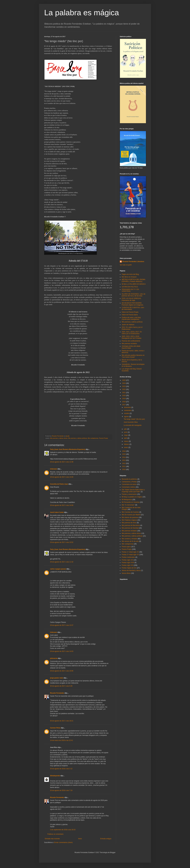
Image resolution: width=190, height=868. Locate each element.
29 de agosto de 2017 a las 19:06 (62, 671)
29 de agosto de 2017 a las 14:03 (62, 651)
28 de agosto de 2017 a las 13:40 (62, 477)
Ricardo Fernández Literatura (133, 262)
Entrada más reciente (52, 839)
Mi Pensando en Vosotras (131, 502)
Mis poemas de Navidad (130, 528)
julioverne (54, 658)
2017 (124, 405)
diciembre (128, 407)
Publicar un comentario (55, 834)
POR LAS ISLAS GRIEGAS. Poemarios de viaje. (132, 299)
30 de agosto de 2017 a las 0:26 (61, 686)
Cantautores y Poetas (129, 482)
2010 (124, 469)
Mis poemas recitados (129, 344)
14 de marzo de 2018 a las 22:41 (61, 740)
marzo (126, 441)
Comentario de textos (129, 484)
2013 (124, 460)
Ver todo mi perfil (126, 265)
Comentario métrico (129, 487)
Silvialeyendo (55, 776)
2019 (124, 399)
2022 (124, 389)
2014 (124, 457)
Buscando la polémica (129, 479)
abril (126, 438)
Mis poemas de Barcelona (131, 525)
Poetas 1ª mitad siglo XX (130, 552)
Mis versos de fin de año (130, 541)
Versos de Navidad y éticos (131, 570)
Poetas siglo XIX (127, 560)
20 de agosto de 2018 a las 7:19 (61, 790)
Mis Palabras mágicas (129, 520)
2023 (124, 386)
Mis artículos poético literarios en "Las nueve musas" (133, 356)
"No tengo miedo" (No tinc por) (134, 419)
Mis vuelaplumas (93, 438)
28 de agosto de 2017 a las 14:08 (62, 505)
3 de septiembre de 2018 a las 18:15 (63, 830)
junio (126, 432)
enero (126, 447)
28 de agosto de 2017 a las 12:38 (62, 462)
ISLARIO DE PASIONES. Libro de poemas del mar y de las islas (134, 295)
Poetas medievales (128, 557)
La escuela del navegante (133, 425)
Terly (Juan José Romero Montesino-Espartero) (68, 449)
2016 (124, 451)
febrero (127, 444)
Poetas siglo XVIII (128, 563)
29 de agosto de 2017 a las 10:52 (62, 542)
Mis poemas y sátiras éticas (59, 438)
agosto (127, 417)
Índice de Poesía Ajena (130, 315)
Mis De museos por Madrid (131, 515)
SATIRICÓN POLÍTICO (130, 287)
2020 (124, 396)
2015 (124, 454)
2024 (124, 383)
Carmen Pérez (55, 728)
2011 (124, 466)
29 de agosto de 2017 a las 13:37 (62, 625)
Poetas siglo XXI (127, 565)
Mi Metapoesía (127, 500)
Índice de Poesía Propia (130, 312)
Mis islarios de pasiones (130, 517)
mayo (126, 435)
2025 (124, 380)
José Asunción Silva (131, 422)
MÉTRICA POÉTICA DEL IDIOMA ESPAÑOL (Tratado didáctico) (133, 280)
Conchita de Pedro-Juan (59, 484)
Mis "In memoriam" (128, 505)
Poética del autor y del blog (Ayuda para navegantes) (131, 318)
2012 (124, 463)
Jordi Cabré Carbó (57, 512)
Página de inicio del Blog (130, 274)
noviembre (128, 410)
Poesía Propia (103, 438)
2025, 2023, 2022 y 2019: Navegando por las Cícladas (132, 337)
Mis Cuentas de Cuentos (130, 512)
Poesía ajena (126, 547)
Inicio (80, 839)
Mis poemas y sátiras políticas (78, 438)
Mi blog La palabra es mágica (132, 497)
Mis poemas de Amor (129, 523)
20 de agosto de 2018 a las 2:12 (61, 769)
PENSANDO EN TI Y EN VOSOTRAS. (130, 290)
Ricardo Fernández (57, 693)
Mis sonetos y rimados (129, 539)
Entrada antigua (106, 839)
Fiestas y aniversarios (129, 494)
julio (126, 429)
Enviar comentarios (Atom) (63, 842)
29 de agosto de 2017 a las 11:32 (62, 562)
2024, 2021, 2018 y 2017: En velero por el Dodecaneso (132, 333)
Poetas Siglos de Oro (129, 568)
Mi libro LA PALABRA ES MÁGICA (134, 284)
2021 (124, 393)
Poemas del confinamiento (131, 341)
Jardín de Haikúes (128, 325)
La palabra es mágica (82, 13)
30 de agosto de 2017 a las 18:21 (62, 721)
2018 (124, 402)
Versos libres (126, 573)
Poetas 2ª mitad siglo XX (130, 555)
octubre (127, 413)
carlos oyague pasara (58, 569)
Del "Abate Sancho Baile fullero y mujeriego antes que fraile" (133, 491)
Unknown (54, 469)
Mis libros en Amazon (129, 277)
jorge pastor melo (57, 678)
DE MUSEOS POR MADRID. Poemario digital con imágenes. (133, 304)
